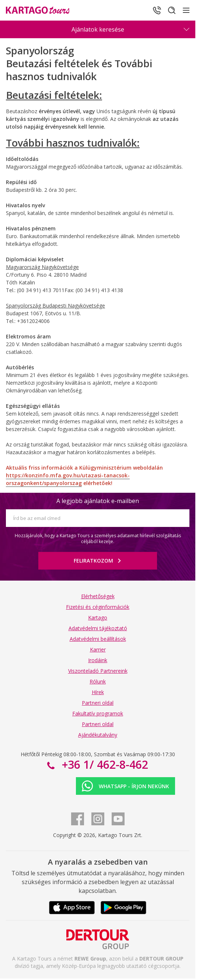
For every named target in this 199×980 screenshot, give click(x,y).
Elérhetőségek (98, 596)
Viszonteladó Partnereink (98, 671)
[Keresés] (172, 10)
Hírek (98, 692)
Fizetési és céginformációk (98, 607)
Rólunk (98, 681)
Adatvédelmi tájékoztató (98, 628)
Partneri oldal (98, 703)
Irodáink (98, 660)
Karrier (98, 649)
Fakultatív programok (98, 713)
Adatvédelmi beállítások (98, 639)
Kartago (98, 618)
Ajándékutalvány (98, 735)
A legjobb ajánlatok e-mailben (98, 501)
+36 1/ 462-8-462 (104, 764)
